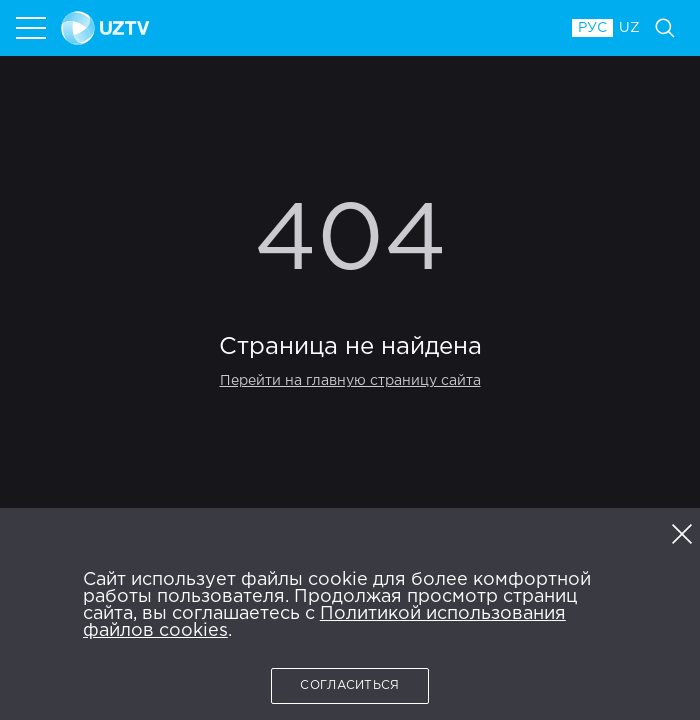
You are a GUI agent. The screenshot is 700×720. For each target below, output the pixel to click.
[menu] (33, 28)
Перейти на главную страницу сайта (350, 381)
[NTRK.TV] (307, 28)
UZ (629, 28)
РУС (592, 28)
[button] (682, 534)
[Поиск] (665, 28)
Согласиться (349, 685)
